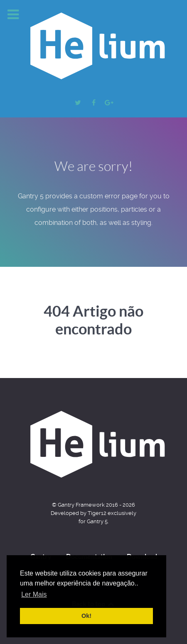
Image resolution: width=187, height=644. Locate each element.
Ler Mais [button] (34, 594)
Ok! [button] (86, 616)
